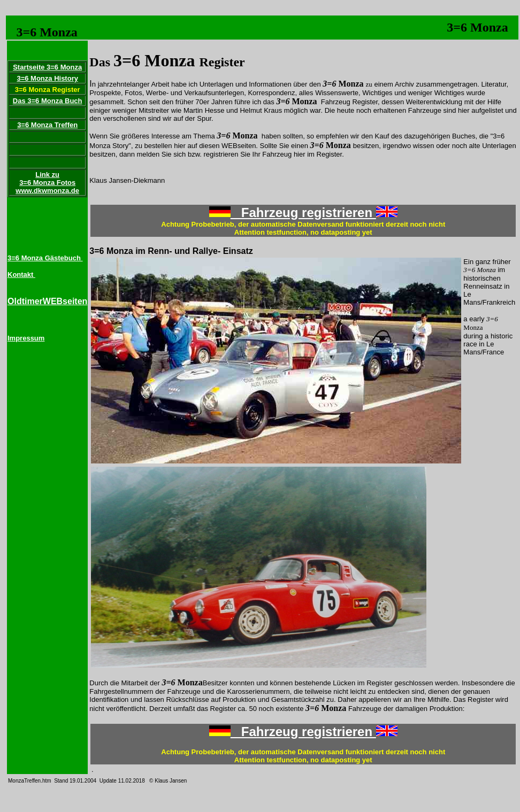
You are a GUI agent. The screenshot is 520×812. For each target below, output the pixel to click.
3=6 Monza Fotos (47, 183)
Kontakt (21, 274)
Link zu (47, 175)
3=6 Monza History (47, 78)
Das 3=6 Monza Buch (48, 101)
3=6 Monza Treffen (47, 125)
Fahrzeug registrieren (303, 212)
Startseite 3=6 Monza (47, 67)
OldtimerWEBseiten (47, 301)
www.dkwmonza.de (47, 191)
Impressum (26, 338)
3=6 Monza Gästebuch (45, 258)
